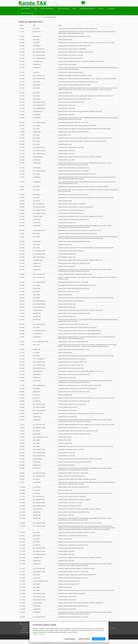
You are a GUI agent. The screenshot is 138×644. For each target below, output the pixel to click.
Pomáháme (111, 9)
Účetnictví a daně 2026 (27, 13)
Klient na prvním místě (47, 9)
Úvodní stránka (25, 9)
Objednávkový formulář (88, 9)
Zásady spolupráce (63, 9)
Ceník (75, 9)
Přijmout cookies (99, 639)
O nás (35, 9)
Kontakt (101, 9)
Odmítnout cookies (84, 639)
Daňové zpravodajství (36, 17)
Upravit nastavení (70, 639)
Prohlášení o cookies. (39, 634)
